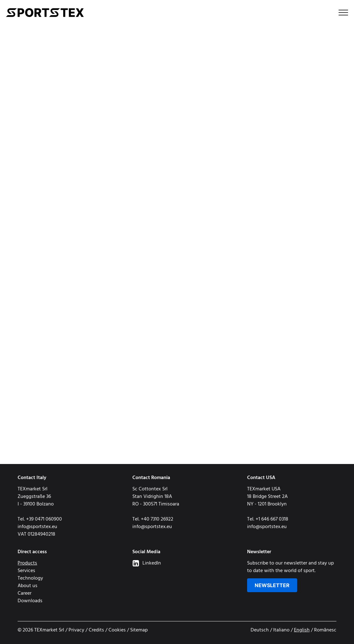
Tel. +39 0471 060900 (40, 519)
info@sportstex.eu (37, 527)
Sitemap (139, 630)
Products (27, 563)
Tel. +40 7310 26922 (153, 519)
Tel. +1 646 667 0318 (268, 519)
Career (25, 593)
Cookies (117, 630)
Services (26, 571)
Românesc (325, 630)
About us (28, 586)
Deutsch (260, 630)
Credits (96, 630)
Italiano (281, 630)
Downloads (30, 601)
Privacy (76, 630)
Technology (30, 578)
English (302, 630)
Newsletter (272, 585)
